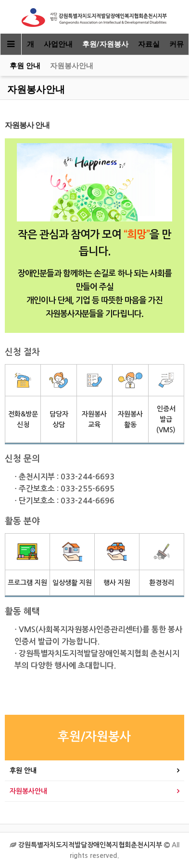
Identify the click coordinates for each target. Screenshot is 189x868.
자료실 (149, 44)
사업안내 (58, 44)
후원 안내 (25, 66)
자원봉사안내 (72, 66)
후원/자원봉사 (105, 44)
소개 (27, 44)
